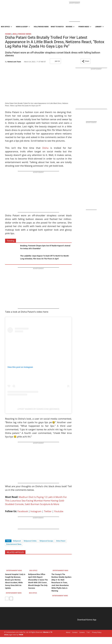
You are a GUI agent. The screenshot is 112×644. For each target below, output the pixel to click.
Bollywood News (22, 34)
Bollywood (17, 541)
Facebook (23, 511)
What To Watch (57, 27)
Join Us (55, 61)
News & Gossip (23, 27)
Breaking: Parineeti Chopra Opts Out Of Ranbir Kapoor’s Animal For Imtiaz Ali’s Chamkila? (45, 247)
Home (8, 34)
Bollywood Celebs (30, 541)
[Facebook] (7, 536)
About (68, 632)
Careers (82, 632)
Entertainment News (14, 544)
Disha (45, 148)
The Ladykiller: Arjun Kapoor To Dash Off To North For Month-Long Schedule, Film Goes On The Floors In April (45, 257)
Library (99, 27)
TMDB (21, 635)
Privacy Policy (97, 632)
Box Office (33, 571)
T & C (88, 632)
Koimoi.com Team (14, 62)
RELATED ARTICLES (15, 552)
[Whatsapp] (16, 536)
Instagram (36, 511)
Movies (46, 632)
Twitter (48, 511)
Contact (75, 632)
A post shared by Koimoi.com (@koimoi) (38, 409)
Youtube (59, 511)
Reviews (70, 27)
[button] (86, 61)
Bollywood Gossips (46, 541)
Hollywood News (41, 27)
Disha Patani (61, 541)
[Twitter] (12, 536)
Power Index (85, 27)
